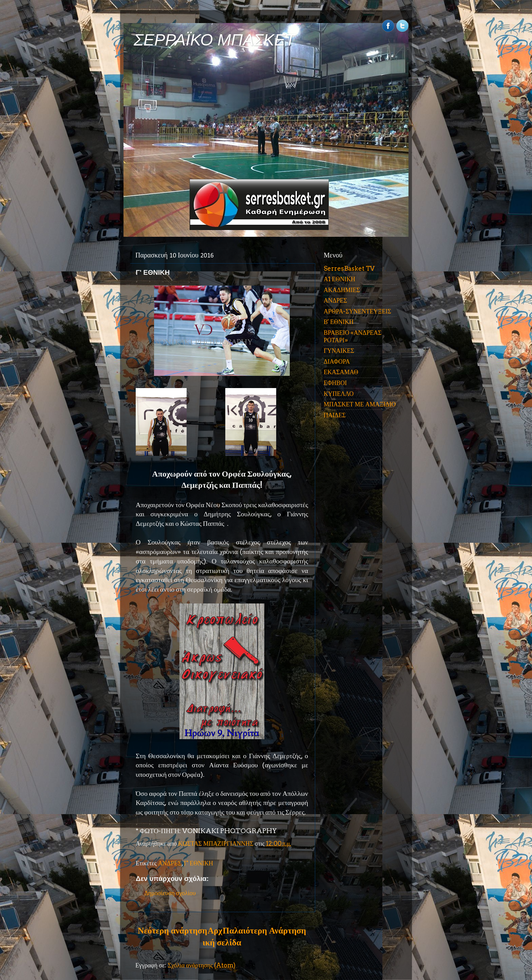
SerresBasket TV (349, 268)
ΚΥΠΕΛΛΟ (339, 394)
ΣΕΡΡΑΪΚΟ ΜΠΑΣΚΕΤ (214, 40)
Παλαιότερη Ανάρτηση (264, 930)
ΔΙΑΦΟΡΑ (337, 361)
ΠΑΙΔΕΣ (335, 415)
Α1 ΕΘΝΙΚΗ (339, 279)
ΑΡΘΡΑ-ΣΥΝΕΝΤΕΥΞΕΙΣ (357, 311)
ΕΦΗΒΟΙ (335, 383)
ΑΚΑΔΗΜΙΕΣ (342, 290)
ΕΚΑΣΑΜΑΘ (341, 372)
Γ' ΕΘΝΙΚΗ (198, 863)
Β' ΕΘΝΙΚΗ (339, 322)
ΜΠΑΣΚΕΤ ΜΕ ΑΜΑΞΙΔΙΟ (360, 404)
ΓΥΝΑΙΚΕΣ (339, 351)
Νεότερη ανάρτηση (172, 930)
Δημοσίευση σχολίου (170, 893)
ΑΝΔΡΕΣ (170, 863)
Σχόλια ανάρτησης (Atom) (202, 965)
